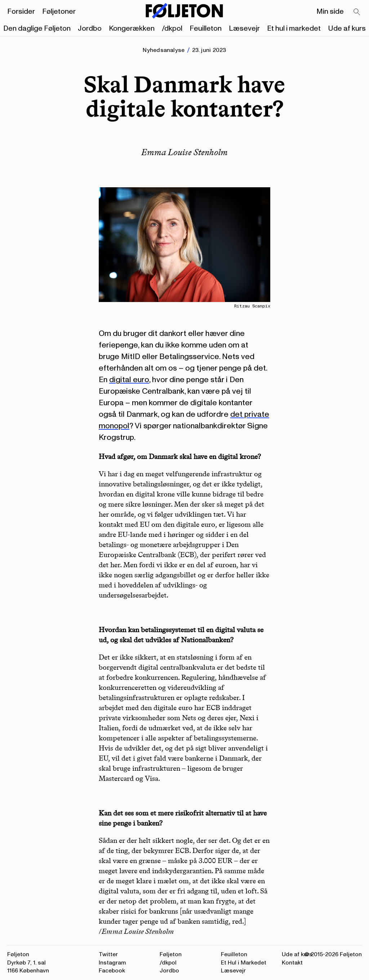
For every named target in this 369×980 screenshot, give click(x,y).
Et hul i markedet (294, 29)
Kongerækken (132, 29)
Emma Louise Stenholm (184, 152)
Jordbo (90, 29)
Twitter (108, 954)
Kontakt (292, 963)
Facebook (112, 971)
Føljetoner (59, 12)
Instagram (112, 963)
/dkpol (172, 29)
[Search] (357, 12)
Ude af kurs (347, 29)
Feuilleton (206, 29)
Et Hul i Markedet (244, 963)
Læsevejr (244, 29)
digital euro (129, 380)
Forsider (21, 12)
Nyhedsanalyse (164, 50)
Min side (330, 12)
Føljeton (171, 954)
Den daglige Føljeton (37, 29)
